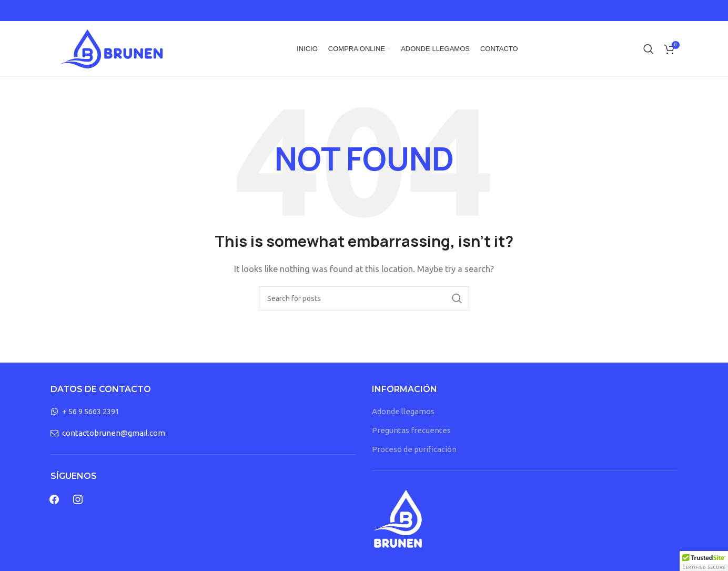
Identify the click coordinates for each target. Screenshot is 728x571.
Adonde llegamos (403, 411)
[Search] (649, 49)
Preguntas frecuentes (411, 430)
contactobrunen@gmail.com (114, 433)
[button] (704, 561)
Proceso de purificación (414, 449)
